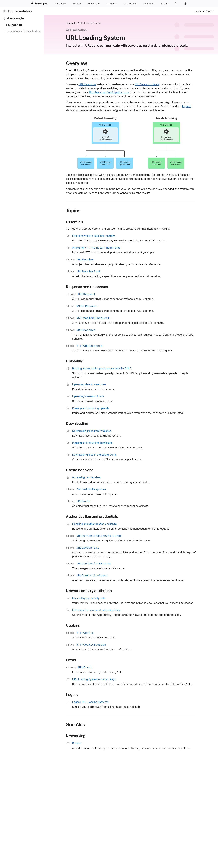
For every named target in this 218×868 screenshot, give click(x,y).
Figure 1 (199, 106)
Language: (200, 11)
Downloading (89, 424)
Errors (83, 664)
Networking (88, 740)
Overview (88, 63)
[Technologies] (94, 3)
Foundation (84, 23)
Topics (85, 211)
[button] (176, 3)
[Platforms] (77, 3)
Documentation (20, 11)
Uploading (87, 361)
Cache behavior (91, 470)
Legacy (84, 699)
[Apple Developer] (40, 3)
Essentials (87, 222)
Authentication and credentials (104, 517)
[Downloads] (149, 3)
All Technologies (14, 18)
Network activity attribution (101, 591)
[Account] (185, 3)
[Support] (164, 3)
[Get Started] (61, 3)
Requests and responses (99, 287)
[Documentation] (130, 3)
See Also (88, 728)
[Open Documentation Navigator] (5, 11)
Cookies (85, 629)
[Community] (112, 3)
